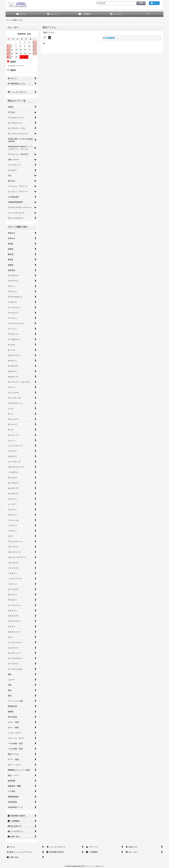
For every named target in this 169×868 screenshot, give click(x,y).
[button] (148, 14)
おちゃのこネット (80, 866)
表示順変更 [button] (109, 38)
